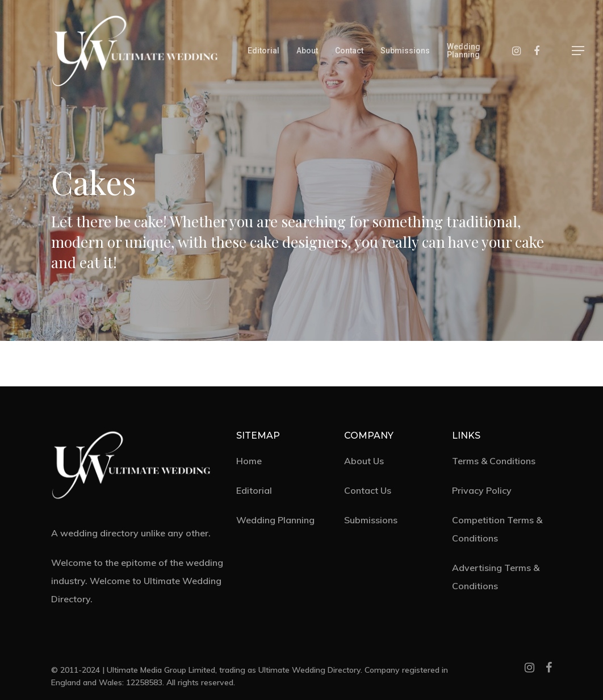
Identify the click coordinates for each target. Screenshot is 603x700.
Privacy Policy (482, 490)
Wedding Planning (464, 51)
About (307, 51)
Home (249, 461)
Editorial (263, 51)
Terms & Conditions (494, 461)
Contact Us (368, 490)
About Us (364, 461)
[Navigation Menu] (579, 51)
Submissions (405, 51)
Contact (349, 51)
